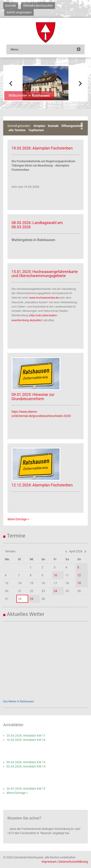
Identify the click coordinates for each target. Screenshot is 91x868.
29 (32, 599)
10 (55, 575)
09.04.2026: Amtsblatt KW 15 (26, 762)
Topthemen (36, 130)
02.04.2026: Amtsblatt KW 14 (26, 766)
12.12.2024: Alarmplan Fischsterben (42, 485)
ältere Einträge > (18, 519)
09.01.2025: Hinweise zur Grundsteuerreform (33, 397)
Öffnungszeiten (72, 126)
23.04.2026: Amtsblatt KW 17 (26, 736)
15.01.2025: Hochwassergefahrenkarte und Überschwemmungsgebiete (45, 274)
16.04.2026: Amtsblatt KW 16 (26, 740)
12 (79, 575)
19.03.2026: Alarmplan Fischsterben (42, 148)
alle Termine (17, 130)
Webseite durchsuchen (38, 6)
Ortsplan (39, 126)
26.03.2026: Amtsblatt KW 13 (26, 789)
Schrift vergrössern (19, 12)
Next (80, 83)
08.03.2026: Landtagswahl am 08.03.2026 (37, 225)
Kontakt (11, 6)
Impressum (49, 862)
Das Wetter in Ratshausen (19, 701)
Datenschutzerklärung (73, 862)
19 (79, 583)
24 (55, 591)
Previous (11, 83)
